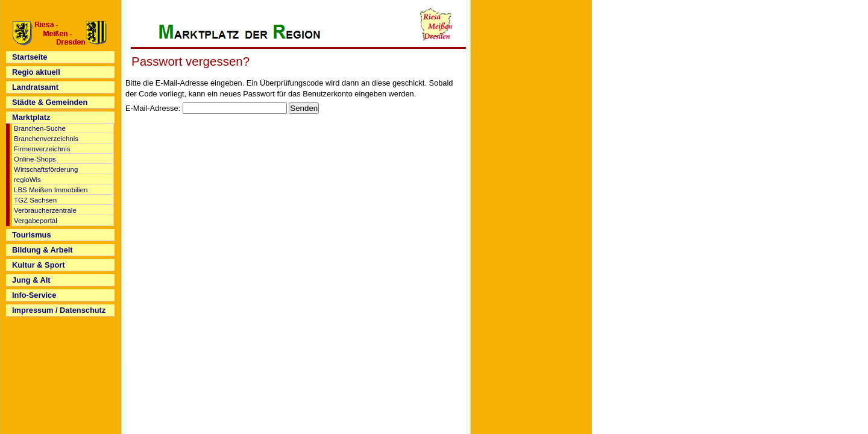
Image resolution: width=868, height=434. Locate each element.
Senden (304, 108)
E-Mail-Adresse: (153, 108)
